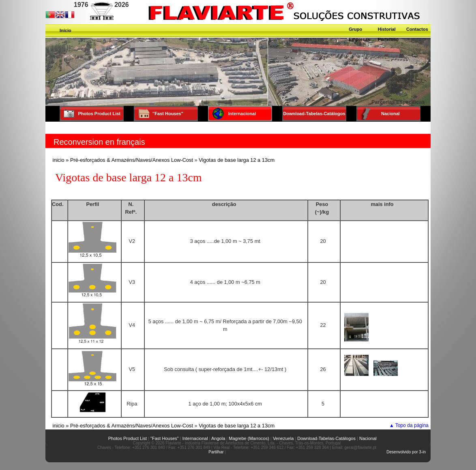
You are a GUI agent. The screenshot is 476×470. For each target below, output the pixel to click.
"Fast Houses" (165, 438)
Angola (218, 438)
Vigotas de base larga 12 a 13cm (237, 160)
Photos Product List (122, 438)
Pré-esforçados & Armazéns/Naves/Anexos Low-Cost (132, 160)
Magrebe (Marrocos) (249, 438)
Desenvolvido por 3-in (406, 452)
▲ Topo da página (409, 425)
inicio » (61, 160)
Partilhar (216, 452)
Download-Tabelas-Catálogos (326, 438)
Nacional (368, 438)
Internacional (195, 438)
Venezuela (283, 438)
